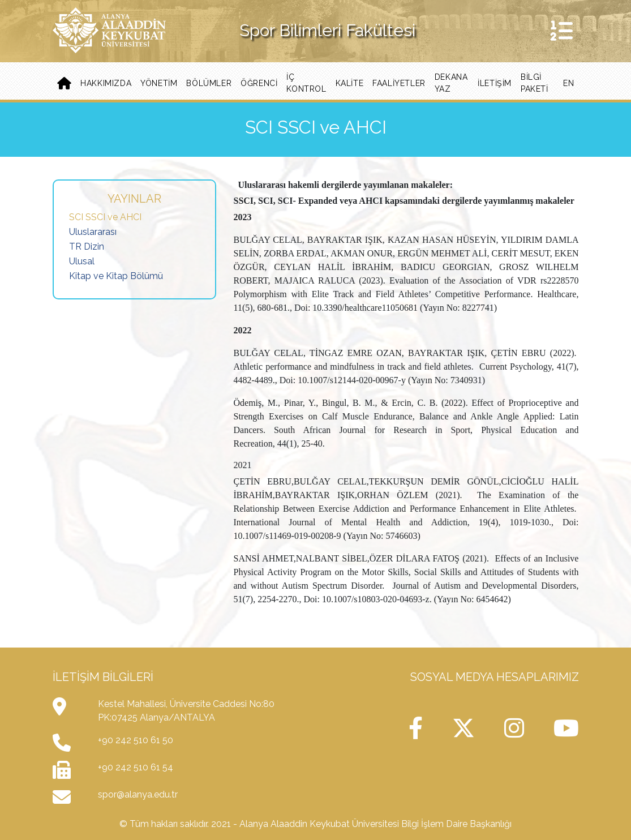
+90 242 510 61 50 (136, 740)
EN (568, 83)
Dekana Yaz (451, 83)
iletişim (495, 83)
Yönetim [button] (159, 83)
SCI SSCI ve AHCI (105, 217)
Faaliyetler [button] (399, 83)
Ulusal (82, 261)
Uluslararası (93, 232)
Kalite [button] (350, 83)
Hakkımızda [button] (106, 83)
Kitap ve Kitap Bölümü (116, 276)
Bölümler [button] (209, 83)
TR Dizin (87, 247)
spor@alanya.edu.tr (138, 794)
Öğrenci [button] (259, 83)
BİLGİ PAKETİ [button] (535, 83)
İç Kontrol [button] (306, 83)
